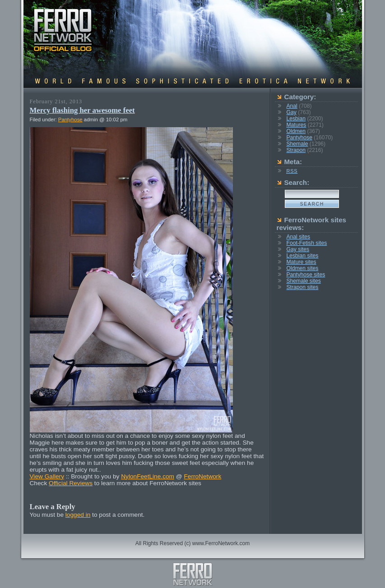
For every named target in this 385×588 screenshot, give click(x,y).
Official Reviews (71, 483)
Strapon (296, 150)
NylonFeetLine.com (148, 476)
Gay (291, 112)
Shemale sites (303, 281)
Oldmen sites (302, 268)
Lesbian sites (302, 256)
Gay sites (298, 249)
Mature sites (301, 262)
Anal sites (298, 237)
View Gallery (47, 476)
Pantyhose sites (306, 275)
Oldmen (296, 131)
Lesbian (296, 119)
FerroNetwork (202, 476)
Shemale (297, 144)
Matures (296, 125)
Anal (292, 106)
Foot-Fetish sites (306, 243)
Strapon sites (302, 287)
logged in (78, 515)
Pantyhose (70, 119)
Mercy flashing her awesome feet (82, 110)
